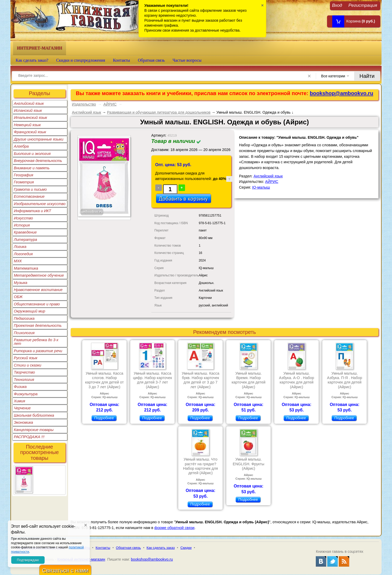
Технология (24, 380)
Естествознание (29, 196)
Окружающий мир (29, 311)
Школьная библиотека (34, 415)
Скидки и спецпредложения (81, 60)
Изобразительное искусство (40, 204)
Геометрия (24, 182)
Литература (25, 240)
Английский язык (29, 103)
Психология (24, 333)
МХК (18, 261)
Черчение (22, 408)
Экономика (23, 422)
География (23, 175)
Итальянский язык (30, 118)
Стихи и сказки (28, 365)
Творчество (24, 372)
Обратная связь (151, 60)
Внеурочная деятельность (38, 161)
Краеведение (25, 232)
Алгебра (21, 146)
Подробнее (104, 418)
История (22, 225)
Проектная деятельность (38, 326)
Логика (20, 247)
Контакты (122, 60)
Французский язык (30, 132)
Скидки (186, 548)
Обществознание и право (37, 304)
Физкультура (26, 394)
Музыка (21, 283)
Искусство (23, 218)
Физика (20, 387)
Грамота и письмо (30, 189)
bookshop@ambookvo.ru (341, 93)
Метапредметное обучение (39, 275)
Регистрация (363, 5)
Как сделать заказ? (32, 60)
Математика (26, 268)
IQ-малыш (261, 187)
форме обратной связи (174, 528)
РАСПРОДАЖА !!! (29, 437)
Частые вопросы (187, 60)
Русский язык (26, 358)
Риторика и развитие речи (38, 351)
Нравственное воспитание (38, 290)
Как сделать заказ (161, 548)
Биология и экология (32, 154)
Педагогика (24, 318)
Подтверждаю (28, 560)
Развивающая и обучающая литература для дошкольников (159, 112)
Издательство (84, 104)
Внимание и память (32, 168)
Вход (337, 5)
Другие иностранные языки (39, 139)
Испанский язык (28, 111)
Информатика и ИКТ (32, 211)
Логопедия (23, 254)
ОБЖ (18, 297)
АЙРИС (110, 104)
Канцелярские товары (34, 430)
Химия (19, 401)
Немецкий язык (27, 125)
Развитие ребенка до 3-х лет (36, 342)
